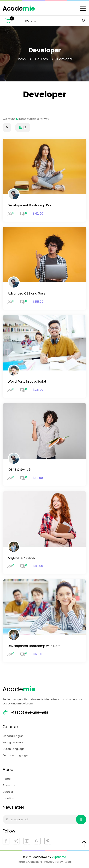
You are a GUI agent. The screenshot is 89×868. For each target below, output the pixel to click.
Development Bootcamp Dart (30, 205)
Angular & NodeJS (21, 558)
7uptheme (59, 857)
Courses (41, 59)
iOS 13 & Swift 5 (19, 470)
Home (21, 59)
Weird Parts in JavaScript (27, 382)
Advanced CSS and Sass (27, 293)
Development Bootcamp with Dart (34, 646)
